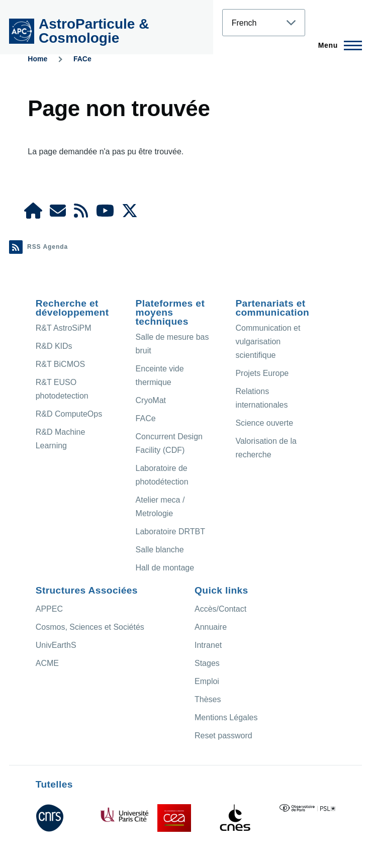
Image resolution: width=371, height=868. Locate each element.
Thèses (208, 699)
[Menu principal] (337, 45)
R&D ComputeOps (69, 414)
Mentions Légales (226, 717)
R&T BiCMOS (60, 364)
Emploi (207, 681)
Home (37, 59)
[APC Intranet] (33, 214)
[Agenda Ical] (81, 214)
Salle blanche (160, 550)
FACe (82, 59)
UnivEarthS (56, 645)
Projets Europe (262, 373)
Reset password (223, 736)
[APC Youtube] (105, 214)
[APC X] (130, 214)
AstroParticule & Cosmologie (94, 31)
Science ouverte (264, 423)
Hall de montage (165, 568)
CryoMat (151, 400)
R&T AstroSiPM (64, 328)
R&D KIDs (54, 346)
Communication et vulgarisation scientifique (268, 342)
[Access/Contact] (58, 214)
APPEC (49, 609)
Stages (207, 663)
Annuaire (211, 627)
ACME (47, 663)
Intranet (208, 645)
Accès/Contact (220, 609)
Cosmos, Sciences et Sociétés (90, 627)
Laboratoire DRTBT (170, 532)
